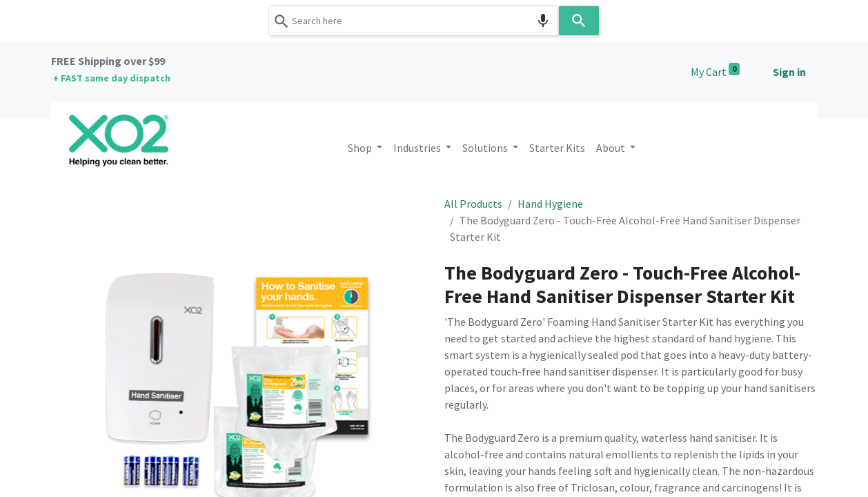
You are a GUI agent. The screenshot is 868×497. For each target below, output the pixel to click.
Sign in (789, 72)
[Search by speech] (543, 21)
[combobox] (413, 21)
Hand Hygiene (550, 204)
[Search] (579, 21)
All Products (473, 204)
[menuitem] (557, 148)
